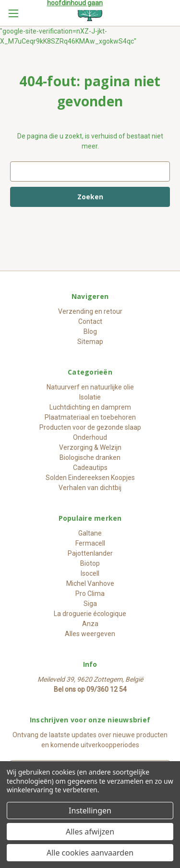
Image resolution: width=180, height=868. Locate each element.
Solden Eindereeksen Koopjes (90, 478)
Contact (90, 321)
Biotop (90, 563)
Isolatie (90, 397)
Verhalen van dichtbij (90, 488)
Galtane (90, 533)
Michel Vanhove (90, 583)
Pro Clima (90, 594)
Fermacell (90, 543)
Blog (90, 331)
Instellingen (90, 811)
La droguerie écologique (90, 614)
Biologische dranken (90, 457)
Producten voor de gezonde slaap (90, 427)
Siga (90, 604)
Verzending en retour (90, 311)
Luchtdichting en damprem (90, 407)
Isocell (90, 573)
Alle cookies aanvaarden (90, 853)
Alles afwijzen (90, 832)
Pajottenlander (90, 553)
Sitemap (90, 342)
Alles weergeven (90, 634)
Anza (90, 624)
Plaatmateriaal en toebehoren (90, 417)
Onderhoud (90, 437)
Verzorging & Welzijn (90, 447)
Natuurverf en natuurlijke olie (90, 387)
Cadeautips (90, 468)
